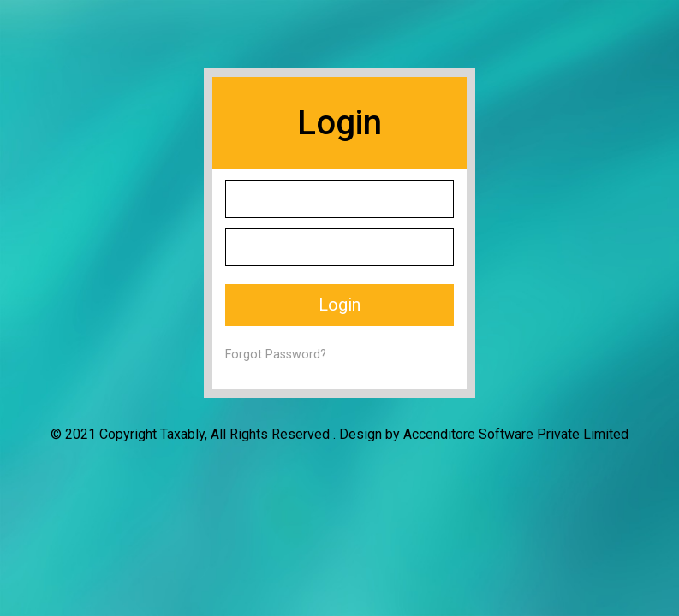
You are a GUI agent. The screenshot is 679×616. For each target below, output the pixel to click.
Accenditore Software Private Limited (516, 434)
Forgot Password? (276, 355)
